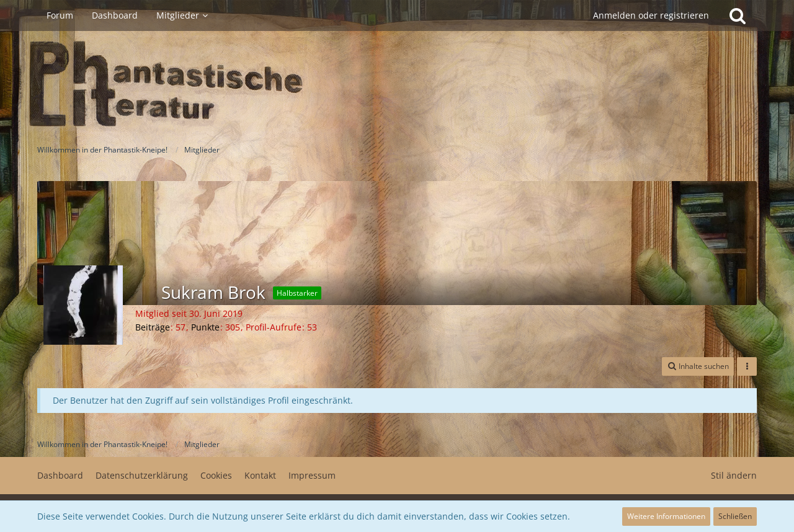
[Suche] (738, 16)
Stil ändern (734, 475)
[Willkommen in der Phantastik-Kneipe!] (397, 84)
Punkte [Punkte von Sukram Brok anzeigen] (205, 327)
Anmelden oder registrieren (651, 15)
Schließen (735, 516)
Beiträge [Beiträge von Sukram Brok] (153, 327)
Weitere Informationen (666, 516)
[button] (698, 366)
